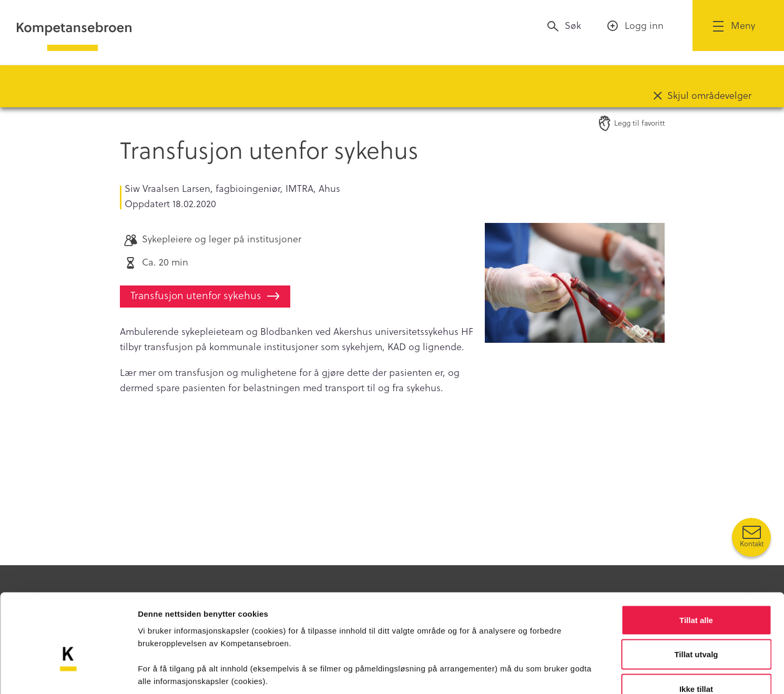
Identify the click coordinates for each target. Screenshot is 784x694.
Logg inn (644, 25)
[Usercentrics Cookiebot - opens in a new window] (68, 673)
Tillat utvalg (696, 591)
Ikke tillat (696, 625)
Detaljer (560, 673)
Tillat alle (696, 556)
